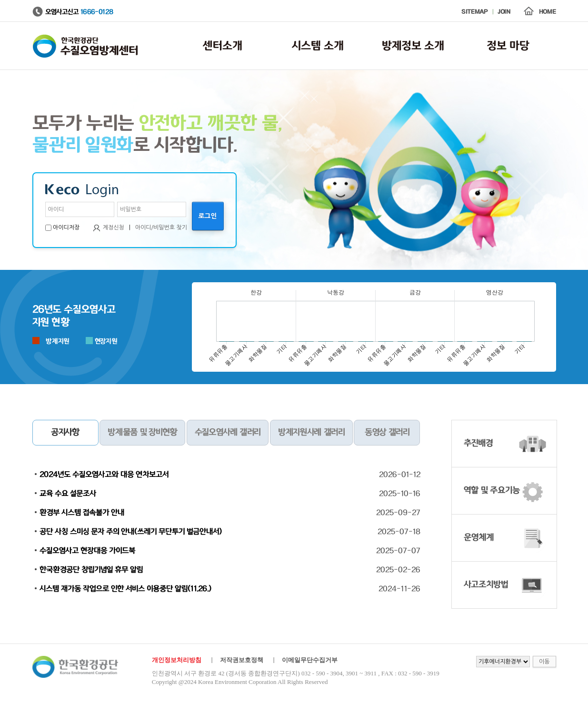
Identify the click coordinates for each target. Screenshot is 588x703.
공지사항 (65, 433)
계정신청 (114, 228)
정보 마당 (508, 46)
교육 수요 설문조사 (68, 494)
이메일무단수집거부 (310, 660)
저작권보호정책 (242, 660)
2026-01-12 (400, 475)
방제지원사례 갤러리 (311, 433)
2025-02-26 (398, 570)
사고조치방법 (486, 585)
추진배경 (478, 444)
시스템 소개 (318, 46)
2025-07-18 (399, 532)
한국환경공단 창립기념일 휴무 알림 (91, 570)
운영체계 (479, 538)
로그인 (208, 216)
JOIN (504, 12)
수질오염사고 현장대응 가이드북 (87, 551)
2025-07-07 (398, 551)
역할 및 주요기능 (492, 491)
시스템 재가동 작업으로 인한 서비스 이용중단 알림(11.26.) (125, 589)
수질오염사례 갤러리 (228, 433)
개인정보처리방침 (177, 660)
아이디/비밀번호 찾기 (161, 228)
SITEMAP (474, 12)
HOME (548, 12)
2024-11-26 (399, 589)
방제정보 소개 (413, 46)
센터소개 (223, 46)
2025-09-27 (398, 513)
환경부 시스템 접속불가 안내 (82, 513)
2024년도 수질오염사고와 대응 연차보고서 (104, 475)
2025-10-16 (400, 494)
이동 (544, 662)
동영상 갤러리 (387, 433)
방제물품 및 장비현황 (142, 433)
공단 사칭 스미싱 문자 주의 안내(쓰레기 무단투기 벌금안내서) (131, 532)
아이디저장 (66, 228)
